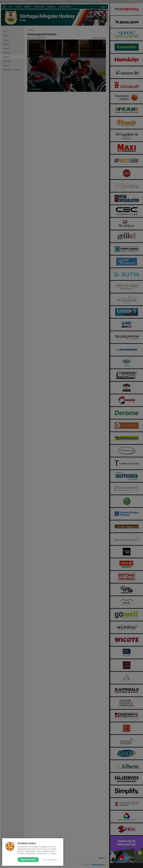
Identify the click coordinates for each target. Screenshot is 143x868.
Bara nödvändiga (50, 860)
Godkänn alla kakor (28, 860)
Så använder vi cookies (46, 854)
